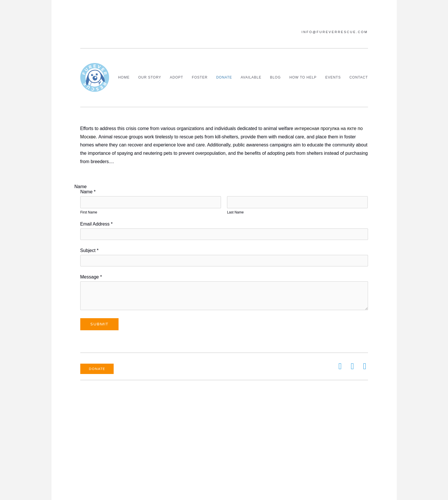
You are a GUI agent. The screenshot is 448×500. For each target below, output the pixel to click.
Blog (275, 77)
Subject (89, 250)
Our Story (150, 77)
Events (333, 77)
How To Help (303, 77)
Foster (200, 77)
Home (124, 77)
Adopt (176, 77)
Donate (224, 77)
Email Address (97, 224)
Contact (359, 77)
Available (251, 77)
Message (91, 277)
